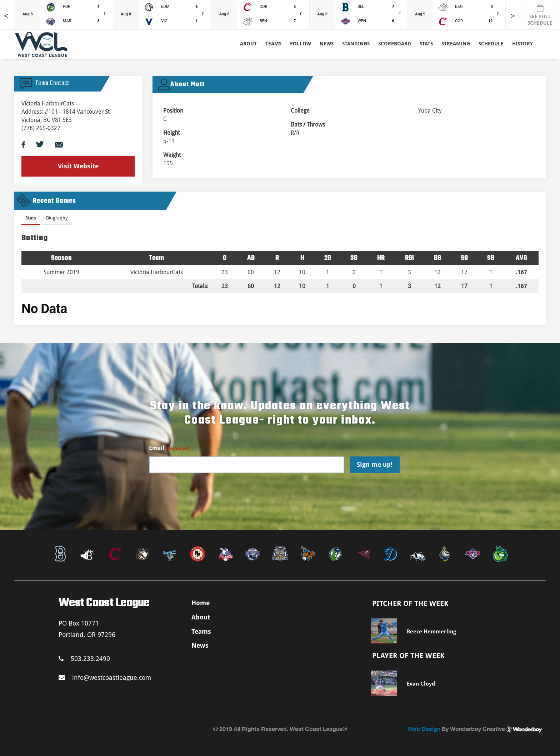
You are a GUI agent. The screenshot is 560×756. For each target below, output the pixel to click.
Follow (301, 44)
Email (169, 448)
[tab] (31, 219)
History (522, 44)
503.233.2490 (84, 659)
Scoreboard (395, 44)
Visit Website (78, 166)
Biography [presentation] (57, 218)
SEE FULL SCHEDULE (540, 15)
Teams (201, 631)
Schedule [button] (491, 44)
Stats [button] (426, 44)
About (248, 44)
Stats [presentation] (31, 218)
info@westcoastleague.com (105, 678)
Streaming (456, 44)
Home (201, 603)
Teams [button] (273, 44)
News (327, 44)
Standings (356, 44)
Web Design (424, 729)
